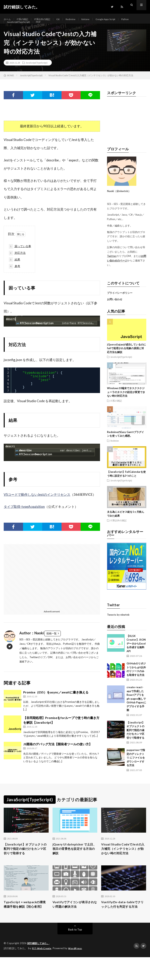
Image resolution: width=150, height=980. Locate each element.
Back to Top (75, 953)
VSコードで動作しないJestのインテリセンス (37, 506)
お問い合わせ (115, 308)
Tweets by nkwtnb (118, 624)
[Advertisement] (52, 588)
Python (11, 27)
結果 (15, 270)
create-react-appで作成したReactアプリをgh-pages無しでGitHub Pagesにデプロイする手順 (136, 708)
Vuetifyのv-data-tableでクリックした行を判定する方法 (123, 924)
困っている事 (22, 256)
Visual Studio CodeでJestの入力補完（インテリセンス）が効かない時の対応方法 (123, 862)
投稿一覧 (52, 645)
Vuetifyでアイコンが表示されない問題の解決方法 (73, 922)
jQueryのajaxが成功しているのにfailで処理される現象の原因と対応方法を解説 (126, 357)
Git (65, 19)
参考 (15, 278)
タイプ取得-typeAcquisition (24, 518)
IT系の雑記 (25, 19)
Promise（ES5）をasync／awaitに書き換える (56, 703)
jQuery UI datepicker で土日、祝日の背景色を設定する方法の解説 (74, 859)
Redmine (79, 19)
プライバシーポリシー (120, 302)
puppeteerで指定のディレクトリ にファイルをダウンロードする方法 (136, 767)
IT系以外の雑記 (48, 19)
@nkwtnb (122, 200)
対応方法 (18, 263)
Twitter (112, 265)
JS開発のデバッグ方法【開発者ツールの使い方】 (58, 755)
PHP (58, 27)
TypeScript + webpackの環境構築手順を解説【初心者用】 (26, 924)
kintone (95, 19)
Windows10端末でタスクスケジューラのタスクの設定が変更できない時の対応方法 (126, 401)
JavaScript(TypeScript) (36, 27)
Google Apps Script (117, 19)
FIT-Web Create (43, 971)
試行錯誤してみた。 (39, 966)
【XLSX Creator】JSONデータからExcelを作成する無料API (136, 652)
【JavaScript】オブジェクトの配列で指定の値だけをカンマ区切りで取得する (136, 739)
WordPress (77, 971)
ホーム (8, 19)
